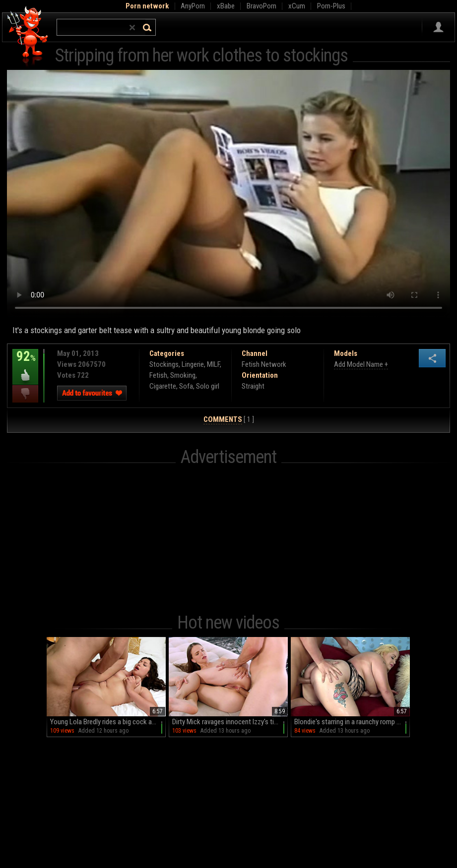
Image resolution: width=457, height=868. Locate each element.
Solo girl (208, 386)
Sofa (186, 386)
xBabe (226, 6)
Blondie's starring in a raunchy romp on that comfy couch (352, 722)
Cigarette (163, 386)
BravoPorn (261, 6)
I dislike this (25, 394)
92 (25, 363)
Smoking (183, 375)
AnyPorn (193, 6)
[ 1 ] (229, 420)
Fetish (158, 375)
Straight (253, 386)
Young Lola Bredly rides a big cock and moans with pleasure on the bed (108, 722)
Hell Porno (28, 37)
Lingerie (193, 364)
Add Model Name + (361, 364)
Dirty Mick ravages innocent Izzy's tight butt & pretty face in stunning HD (230, 722)
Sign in (438, 27)
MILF (213, 364)
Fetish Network (264, 364)
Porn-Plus (331, 6)
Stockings (164, 364)
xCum (297, 6)
